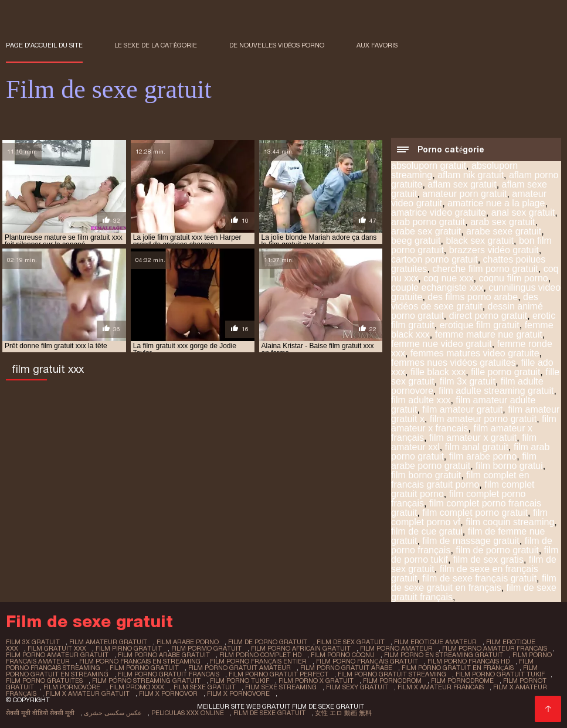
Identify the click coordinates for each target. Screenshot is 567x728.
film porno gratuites (44, 681)
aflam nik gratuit (471, 175)
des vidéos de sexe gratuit (465, 302)
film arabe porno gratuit (464, 461)
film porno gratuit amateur (240, 668)
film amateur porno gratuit (483, 419)
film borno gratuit (426, 475)
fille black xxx (438, 372)
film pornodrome (462, 681)
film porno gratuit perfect (279, 674)
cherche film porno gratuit (485, 269)
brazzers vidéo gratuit (494, 250)
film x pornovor (168, 693)
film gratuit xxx (57, 648)
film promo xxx (137, 687)
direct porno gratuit (488, 316)
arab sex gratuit (503, 222)
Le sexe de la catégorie (156, 45)
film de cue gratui (427, 531)
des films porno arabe (473, 297)
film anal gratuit (477, 447)
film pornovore (72, 687)
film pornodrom (392, 681)
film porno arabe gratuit (164, 655)
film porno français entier (258, 661)
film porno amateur (396, 648)
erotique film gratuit (480, 325)
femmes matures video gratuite (475, 353)
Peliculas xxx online (188, 713)
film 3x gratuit (468, 381)
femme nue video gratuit (442, 344)
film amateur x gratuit (473, 438)
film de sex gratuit (351, 642)
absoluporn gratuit (429, 166)
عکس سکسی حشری (113, 713)
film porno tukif (240, 681)
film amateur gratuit (462, 409)
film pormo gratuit (206, 648)
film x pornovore (238, 693)
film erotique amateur (435, 642)
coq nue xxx (448, 278)
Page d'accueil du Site (44, 45)
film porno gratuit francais (169, 674)
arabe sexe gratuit (504, 231)
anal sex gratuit (523, 212)
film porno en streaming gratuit (444, 655)
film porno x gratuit (316, 681)
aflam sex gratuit (462, 184)
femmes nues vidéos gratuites (454, 363)
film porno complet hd (260, 655)
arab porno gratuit (428, 222)
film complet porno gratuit (475, 513)
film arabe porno (483, 456)
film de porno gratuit (497, 550)
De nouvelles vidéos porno (277, 45)
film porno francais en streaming (140, 661)
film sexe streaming (281, 687)
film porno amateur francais (495, 648)
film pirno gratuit (129, 648)
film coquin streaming (510, 522)
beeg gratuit (416, 241)
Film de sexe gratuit (269, 713)
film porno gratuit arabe (346, 668)
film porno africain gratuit (301, 648)
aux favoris (377, 45)
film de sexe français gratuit (479, 578)
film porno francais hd (468, 661)
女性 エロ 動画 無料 (343, 713)
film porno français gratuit (367, 661)
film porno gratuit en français (458, 668)
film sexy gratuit (357, 687)
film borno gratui (509, 466)
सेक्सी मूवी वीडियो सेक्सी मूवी (40, 713)
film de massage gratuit (471, 541)
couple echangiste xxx (437, 288)
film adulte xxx (421, 400)
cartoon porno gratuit (434, 259)
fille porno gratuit (505, 372)
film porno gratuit (144, 668)
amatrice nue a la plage (496, 203)
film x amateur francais (441, 687)
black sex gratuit (480, 241)
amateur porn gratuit (464, 194)
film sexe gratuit (205, 687)
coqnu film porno (513, 278)
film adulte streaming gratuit (496, 391)
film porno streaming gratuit (146, 681)
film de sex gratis (488, 559)
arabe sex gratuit (426, 231)
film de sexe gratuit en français (474, 583)
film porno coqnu (343, 655)
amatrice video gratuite (439, 212)
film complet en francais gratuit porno (460, 480)
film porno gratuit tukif (500, 674)
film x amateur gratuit (88, 693)
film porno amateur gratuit (57, 655)
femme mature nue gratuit (489, 334)
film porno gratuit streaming (392, 674)
